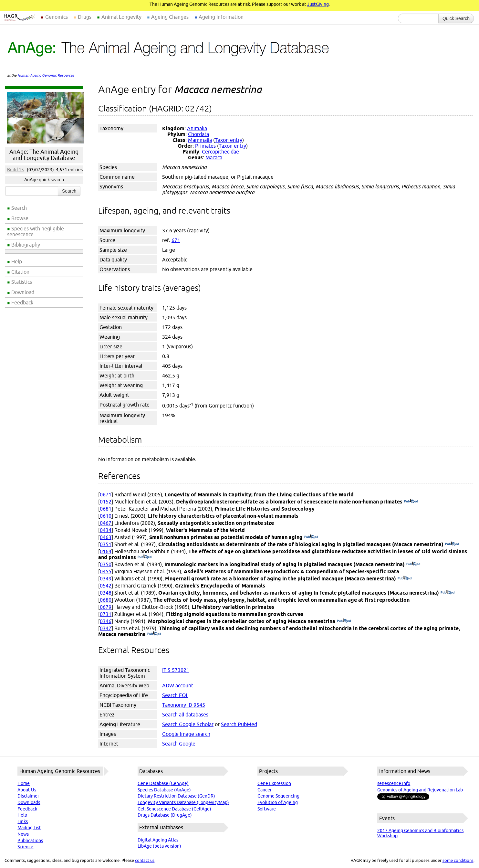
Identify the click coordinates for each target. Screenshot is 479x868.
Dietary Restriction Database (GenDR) (176, 796)
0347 (106, 628)
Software (267, 809)
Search (19, 208)
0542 (106, 586)
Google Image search (186, 734)
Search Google (179, 744)
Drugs (85, 17)
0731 (106, 614)
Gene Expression (274, 783)
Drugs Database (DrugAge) (165, 815)
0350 (106, 564)
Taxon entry (229, 140)
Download (23, 292)
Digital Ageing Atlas (158, 840)
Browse (20, 218)
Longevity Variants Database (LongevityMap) (183, 802)
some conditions (458, 860)
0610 (106, 516)
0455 (106, 571)
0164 (106, 551)
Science (25, 847)
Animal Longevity (121, 17)
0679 (106, 607)
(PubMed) (411, 502)
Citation (20, 272)
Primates (205, 146)
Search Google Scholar (188, 724)
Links (23, 821)
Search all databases (185, 715)
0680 (106, 600)
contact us (145, 860)
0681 (106, 509)
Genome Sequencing (278, 796)
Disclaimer (28, 796)
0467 (106, 523)
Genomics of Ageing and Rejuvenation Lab (420, 790)
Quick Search (456, 18)
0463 (106, 537)
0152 (106, 502)
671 (176, 240)
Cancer (265, 790)
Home (24, 783)
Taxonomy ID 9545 (184, 705)
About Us (27, 790)
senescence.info (394, 783)
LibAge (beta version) (159, 846)
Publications (30, 841)
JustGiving (318, 4)
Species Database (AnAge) (164, 790)
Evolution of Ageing (278, 802)
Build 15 (16, 170)
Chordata (198, 134)
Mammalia (200, 140)
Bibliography (26, 245)
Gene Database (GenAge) (163, 783)
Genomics (57, 17)
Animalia (197, 128)
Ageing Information (221, 17)
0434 (106, 530)
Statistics (22, 282)
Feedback (22, 302)
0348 (106, 593)
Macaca (214, 157)
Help (17, 261)
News (23, 834)
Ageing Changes (170, 17)
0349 (106, 578)
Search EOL (175, 695)
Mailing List (29, 828)
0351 (106, 544)
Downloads (29, 802)
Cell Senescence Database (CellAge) (174, 809)
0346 (106, 621)
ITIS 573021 (176, 670)
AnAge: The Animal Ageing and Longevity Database (44, 155)
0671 (106, 494)
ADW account (178, 685)
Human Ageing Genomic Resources (46, 75)
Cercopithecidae (220, 152)
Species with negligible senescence (36, 231)
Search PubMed (239, 724)
